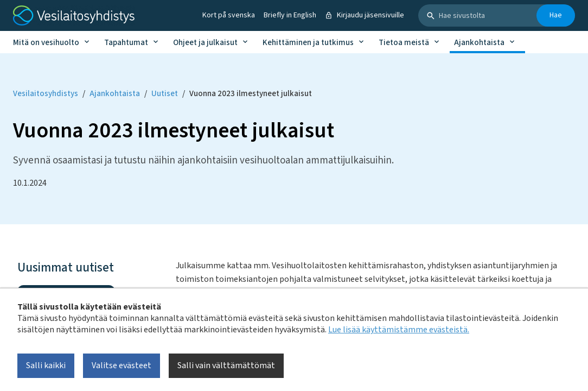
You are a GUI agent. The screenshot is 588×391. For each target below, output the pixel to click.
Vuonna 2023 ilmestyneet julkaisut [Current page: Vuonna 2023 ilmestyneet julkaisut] (251, 94)
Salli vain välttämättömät (226, 365)
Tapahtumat (126, 43)
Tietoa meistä (404, 43)
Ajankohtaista (479, 43)
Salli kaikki (46, 365)
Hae (556, 15)
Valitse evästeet (122, 365)
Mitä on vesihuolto (46, 43)
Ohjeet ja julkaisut (205, 43)
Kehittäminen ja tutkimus (308, 43)
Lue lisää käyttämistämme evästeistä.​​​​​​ (399, 330)
